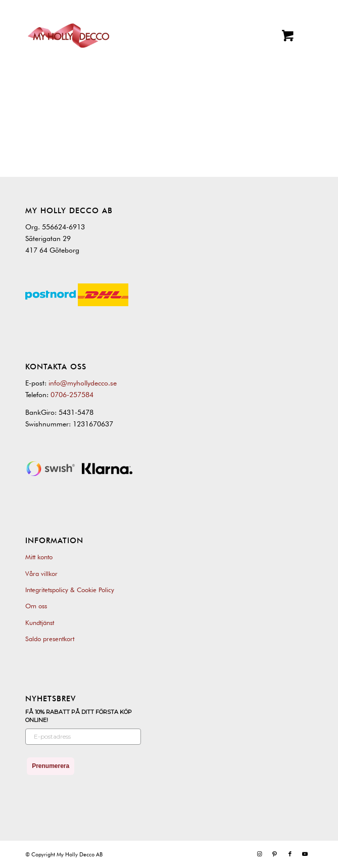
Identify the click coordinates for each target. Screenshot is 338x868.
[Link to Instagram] (260, 854)
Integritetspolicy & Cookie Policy (70, 590)
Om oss (36, 606)
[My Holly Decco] (68, 36)
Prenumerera (51, 766)
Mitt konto (39, 557)
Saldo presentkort (50, 639)
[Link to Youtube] (305, 854)
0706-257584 (72, 395)
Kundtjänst (40, 622)
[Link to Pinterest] (275, 854)
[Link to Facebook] (290, 854)
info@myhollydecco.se (83, 383)
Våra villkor (41, 573)
